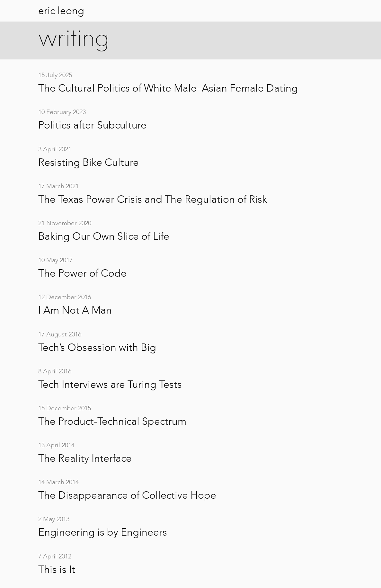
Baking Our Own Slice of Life (104, 236)
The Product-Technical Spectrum (112, 421)
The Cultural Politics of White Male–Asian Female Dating (168, 88)
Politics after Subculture (92, 125)
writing (74, 40)
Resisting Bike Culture (89, 162)
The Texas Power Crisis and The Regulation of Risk (153, 199)
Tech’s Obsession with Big (97, 347)
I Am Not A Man (75, 310)
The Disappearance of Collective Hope (127, 495)
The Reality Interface (85, 458)
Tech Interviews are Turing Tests (110, 384)
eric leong (61, 11)
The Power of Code (82, 273)
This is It (57, 569)
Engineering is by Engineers (103, 532)
